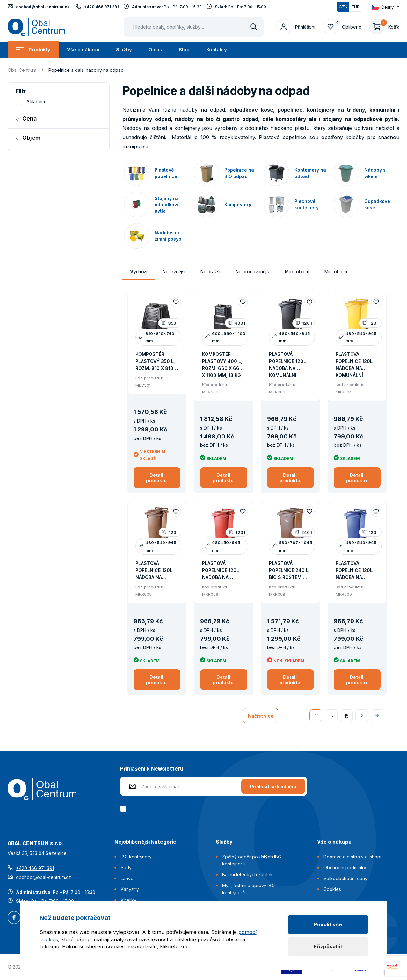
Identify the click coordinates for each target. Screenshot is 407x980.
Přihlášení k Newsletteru (152, 768)
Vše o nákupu (83, 50)
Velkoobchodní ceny (345, 878)
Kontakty (217, 50)
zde (184, 946)
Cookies (332, 889)
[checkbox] (124, 809)
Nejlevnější (174, 271)
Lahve (127, 878)
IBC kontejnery (136, 857)
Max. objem (297, 271)
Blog (184, 50)
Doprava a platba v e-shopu (353, 857)
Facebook (14, 918)
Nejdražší (210, 271)
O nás (155, 50)
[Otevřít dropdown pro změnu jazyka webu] (385, 7)
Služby (124, 50)
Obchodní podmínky (345, 868)
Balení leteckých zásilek (247, 875)
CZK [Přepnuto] (343, 7)
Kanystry (130, 889)
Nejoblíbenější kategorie (145, 842)
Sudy (126, 868)
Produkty (33, 50)
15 (347, 716)
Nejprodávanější (253, 271)
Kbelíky (129, 900)
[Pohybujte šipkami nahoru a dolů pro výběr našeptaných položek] (194, 27)
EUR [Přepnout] (356, 7)
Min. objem (336, 271)
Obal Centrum (22, 70)
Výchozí (139, 271)
